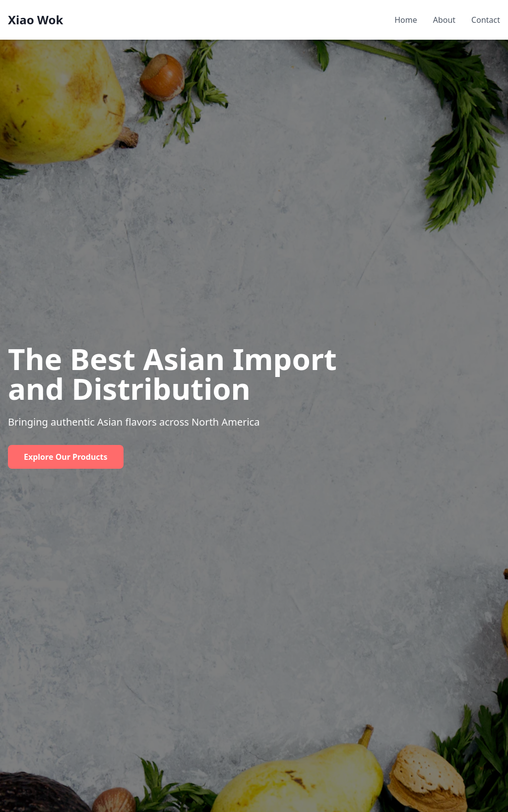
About (444, 20)
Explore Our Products (66, 457)
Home (406, 20)
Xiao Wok (35, 20)
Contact (486, 20)
